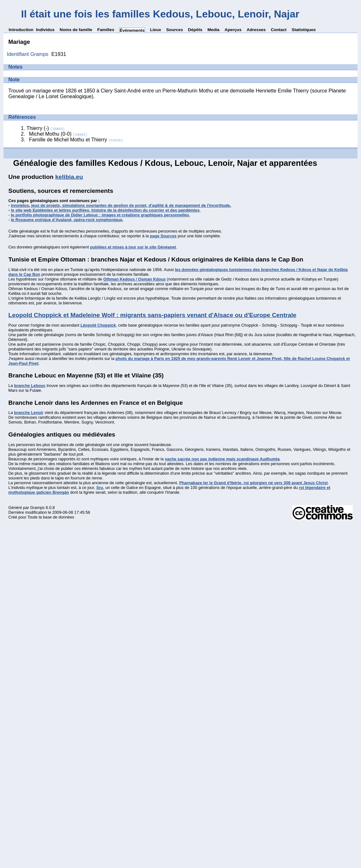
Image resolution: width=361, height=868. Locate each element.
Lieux (156, 30)
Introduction (21, 30)
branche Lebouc (30, 386)
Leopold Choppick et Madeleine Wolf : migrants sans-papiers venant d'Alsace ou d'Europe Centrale (152, 315)
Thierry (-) (45, 128)
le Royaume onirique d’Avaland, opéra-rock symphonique (66, 220)
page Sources (163, 236)
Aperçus (233, 30)
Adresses (256, 30)
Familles (106, 30)
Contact (279, 30)
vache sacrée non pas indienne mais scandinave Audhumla (222, 459)
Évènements (132, 30)
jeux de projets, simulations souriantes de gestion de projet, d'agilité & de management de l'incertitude (131, 205)
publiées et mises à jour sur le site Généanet (133, 247)
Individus (45, 30)
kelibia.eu (69, 177)
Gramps (38, 508)
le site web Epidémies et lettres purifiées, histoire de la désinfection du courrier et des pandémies (105, 210)
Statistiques (304, 30)
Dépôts (195, 30)
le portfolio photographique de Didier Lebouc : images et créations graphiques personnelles (100, 215)
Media (213, 30)
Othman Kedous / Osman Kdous (135, 279)
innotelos (20, 205)
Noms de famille (76, 30)
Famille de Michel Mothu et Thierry (76, 140)
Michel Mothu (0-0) (58, 134)
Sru (100, 488)
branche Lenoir (29, 413)
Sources (174, 30)
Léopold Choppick (98, 325)
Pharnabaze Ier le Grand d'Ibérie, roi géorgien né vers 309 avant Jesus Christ (253, 483)
